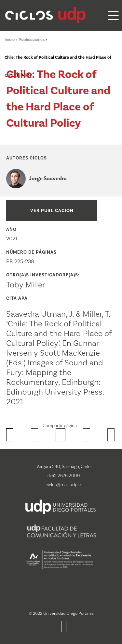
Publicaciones (32, 40)
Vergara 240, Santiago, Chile (63, 467)
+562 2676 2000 (63, 476)
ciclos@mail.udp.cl (64, 485)
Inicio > (12, 40)
